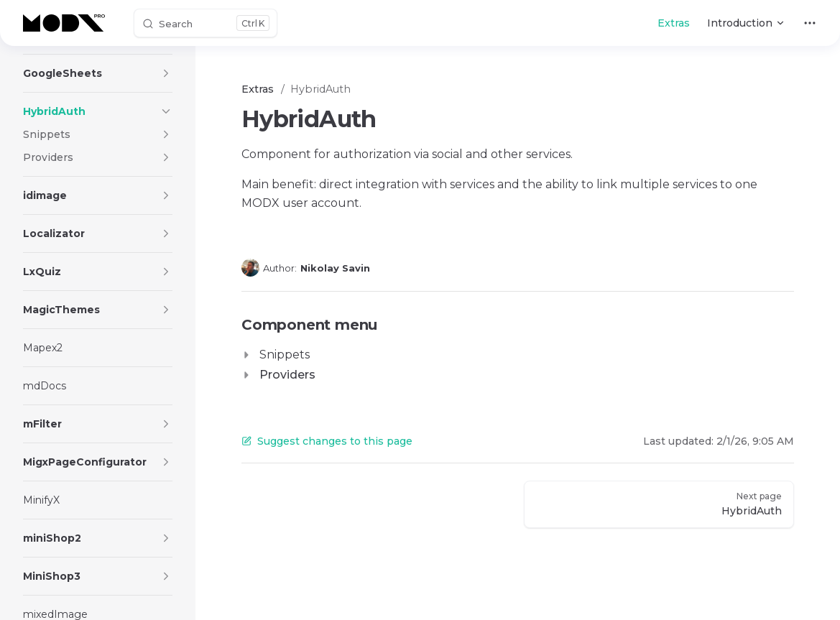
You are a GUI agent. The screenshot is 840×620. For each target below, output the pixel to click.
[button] (166, 73)
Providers (287, 375)
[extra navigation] (810, 23)
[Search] (206, 23)
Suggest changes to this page (327, 441)
